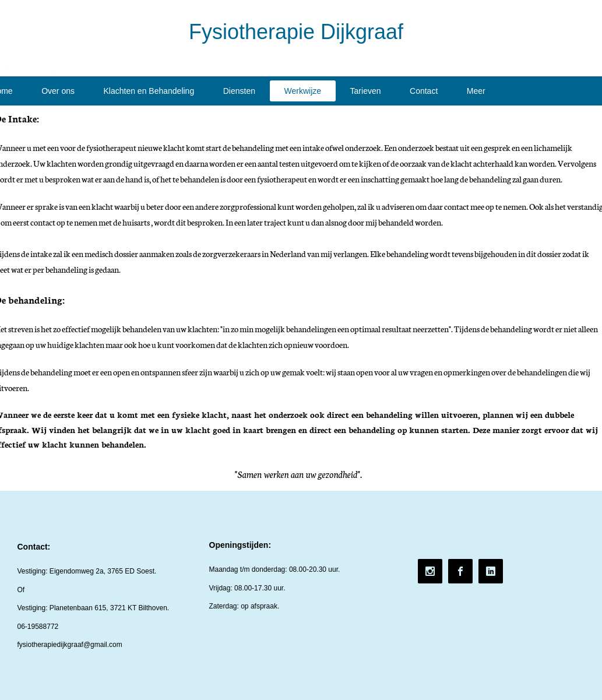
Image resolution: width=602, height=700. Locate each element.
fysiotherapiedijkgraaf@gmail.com (70, 645)
